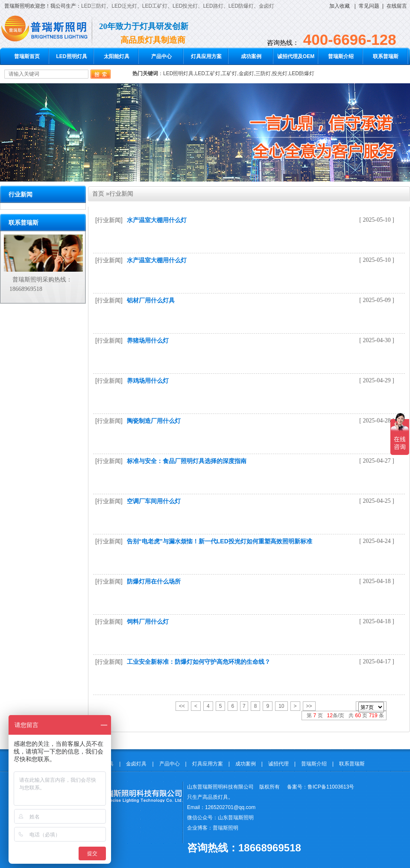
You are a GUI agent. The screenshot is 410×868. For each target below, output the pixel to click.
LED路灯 (213, 6)
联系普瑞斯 (386, 56)
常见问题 (369, 6)
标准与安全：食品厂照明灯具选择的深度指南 (187, 461)
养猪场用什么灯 (148, 340)
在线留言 (397, 6)
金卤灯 (266, 6)
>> (309, 706)
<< (182, 706)
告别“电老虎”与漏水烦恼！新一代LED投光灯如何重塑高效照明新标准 (220, 541)
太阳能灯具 (117, 56)
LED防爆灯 (241, 6)
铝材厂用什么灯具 (151, 300)
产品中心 (161, 56)
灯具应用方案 (206, 56)
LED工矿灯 (155, 6)
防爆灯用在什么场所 (154, 581)
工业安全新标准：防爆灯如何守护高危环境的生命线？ (199, 662)
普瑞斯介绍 (341, 56)
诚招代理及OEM (296, 56)
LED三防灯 (94, 6)
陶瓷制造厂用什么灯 (154, 421)
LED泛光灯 (124, 6)
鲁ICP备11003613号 (331, 787)
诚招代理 (278, 764)
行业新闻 (121, 194)
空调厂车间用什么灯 (154, 501)
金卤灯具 (136, 764)
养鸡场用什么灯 (148, 381)
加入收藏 (340, 6)
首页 (98, 194)
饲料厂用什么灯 (148, 622)
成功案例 (251, 56)
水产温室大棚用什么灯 (157, 220)
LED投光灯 (185, 6)
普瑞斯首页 (27, 56)
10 (281, 706)
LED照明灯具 (72, 56)
